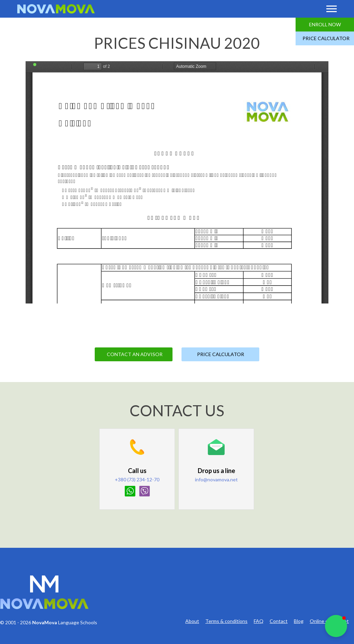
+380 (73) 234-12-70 (137, 479)
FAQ (259, 621)
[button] (336, 626)
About (192, 621)
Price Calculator (326, 38)
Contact (279, 621)
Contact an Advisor (135, 354)
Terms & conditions (226, 621)
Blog (299, 621)
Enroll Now (325, 24)
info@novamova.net (216, 479)
